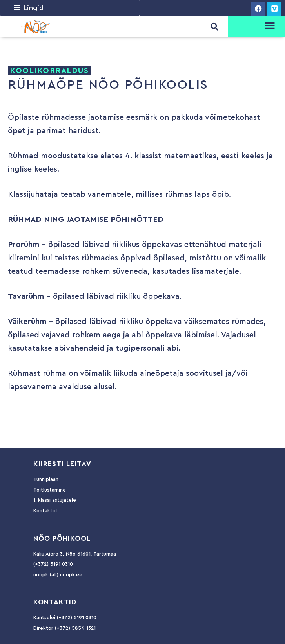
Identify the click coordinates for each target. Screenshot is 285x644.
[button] (34, 8)
